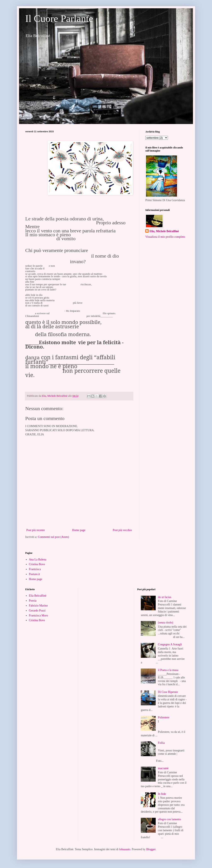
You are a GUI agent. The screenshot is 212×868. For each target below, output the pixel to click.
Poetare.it (34, 574)
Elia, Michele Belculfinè (164, 231)
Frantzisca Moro (39, 615)
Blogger (151, 849)
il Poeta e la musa (168, 670)
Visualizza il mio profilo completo (165, 237)
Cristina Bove (37, 564)
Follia (161, 743)
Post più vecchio (122, 530)
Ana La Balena (38, 559)
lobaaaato (125, 849)
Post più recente (36, 530)
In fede (162, 794)
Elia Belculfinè (38, 596)
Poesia (33, 601)
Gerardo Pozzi (37, 611)
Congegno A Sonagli (170, 644)
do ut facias (165, 597)
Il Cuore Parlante (59, 19)
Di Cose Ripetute (168, 692)
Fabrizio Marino (38, 606)
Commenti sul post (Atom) (54, 537)
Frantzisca (35, 569)
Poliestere (164, 717)
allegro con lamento (169, 819)
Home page (79, 530)
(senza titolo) (166, 623)
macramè (163, 768)
